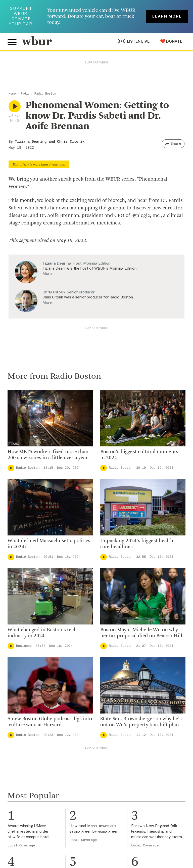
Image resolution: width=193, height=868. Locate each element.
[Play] (11, 468)
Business (24, 646)
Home (12, 94)
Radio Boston (45, 94)
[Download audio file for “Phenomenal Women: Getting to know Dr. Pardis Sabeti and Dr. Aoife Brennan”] (11, 115)
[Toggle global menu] (12, 42)
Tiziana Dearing (31, 142)
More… (49, 273)
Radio (25, 94)
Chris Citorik (71, 142)
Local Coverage (21, 846)
